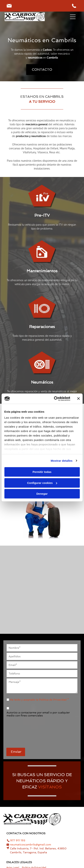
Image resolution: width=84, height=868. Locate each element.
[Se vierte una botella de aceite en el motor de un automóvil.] (61, 609)
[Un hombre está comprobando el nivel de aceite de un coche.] (23, 570)
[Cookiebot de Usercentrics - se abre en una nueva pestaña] (54, 399)
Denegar (42, 494)
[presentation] (22, 730)
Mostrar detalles (62, 461)
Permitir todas (42, 472)
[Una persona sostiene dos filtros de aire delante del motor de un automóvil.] (23, 609)
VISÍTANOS (50, 787)
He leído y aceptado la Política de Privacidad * (39, 700)
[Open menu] (73, 17)
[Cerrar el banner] (78, 399)
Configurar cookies (42, 483)
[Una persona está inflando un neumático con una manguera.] (61, 570)
